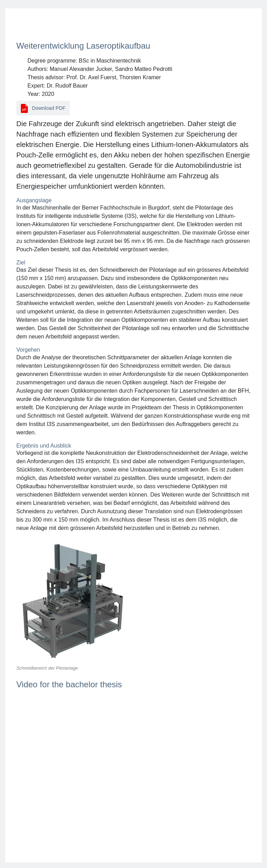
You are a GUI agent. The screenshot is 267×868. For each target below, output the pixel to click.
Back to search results (48, 26)
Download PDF (43, 108)
